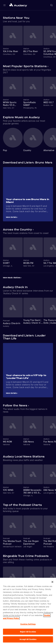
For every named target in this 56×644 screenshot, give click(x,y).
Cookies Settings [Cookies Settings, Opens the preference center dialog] (28, 624)
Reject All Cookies (28, 632)
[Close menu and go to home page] (18, 5)
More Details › (12, 217)
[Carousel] (28, 42)
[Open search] (52, 5)
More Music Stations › (12, 278)
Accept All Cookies (28, 639)
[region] (28, 611)
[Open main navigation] (4, 5)
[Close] (52, 582)
